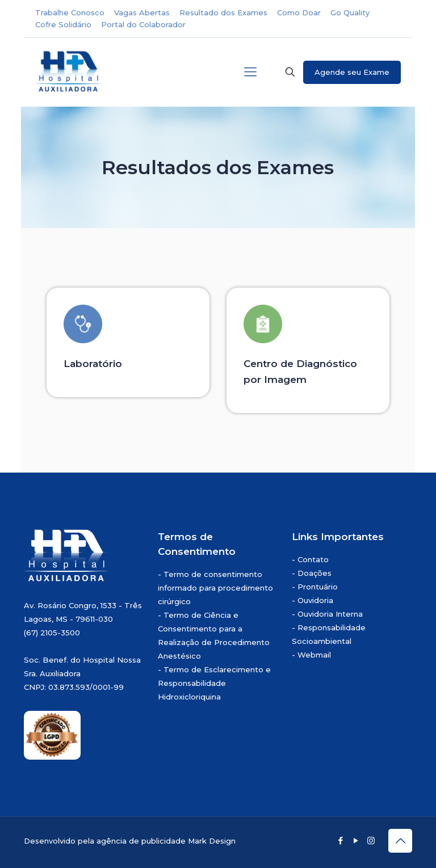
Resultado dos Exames (223, 12)
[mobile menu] (250, 72)
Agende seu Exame (352, 72)
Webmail (314, 655)
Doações (315, 573)
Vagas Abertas (142, 12)
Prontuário (318, 587)
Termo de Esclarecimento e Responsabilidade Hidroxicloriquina (214, 683)
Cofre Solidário (63, 24)
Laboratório (93, 364)
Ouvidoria (315, 600)
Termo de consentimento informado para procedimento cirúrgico (215, 588)
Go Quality (350, 12)
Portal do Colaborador (143, 24)
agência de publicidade (141, 841)
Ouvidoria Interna (330, 614)
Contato (313, 559)
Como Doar (299, 12)
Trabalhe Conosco (70, 12)
